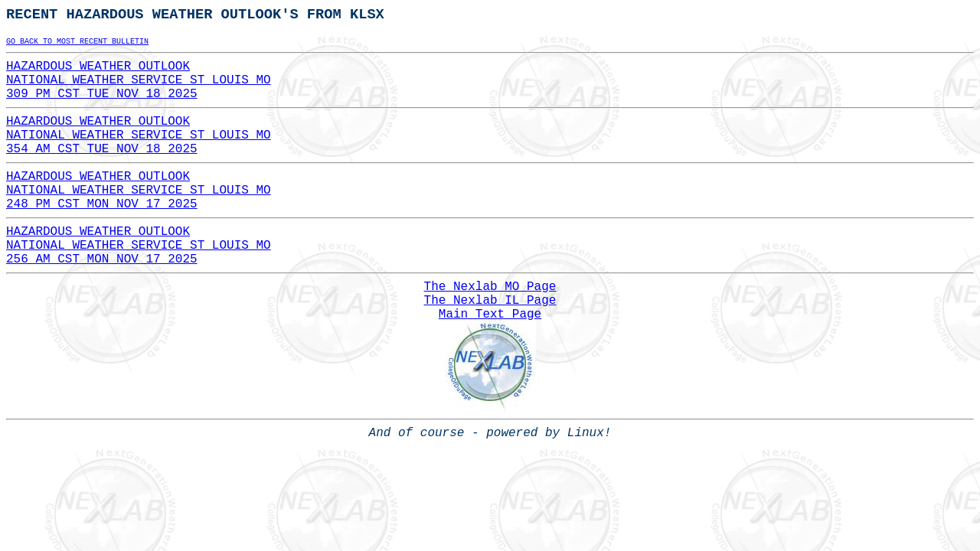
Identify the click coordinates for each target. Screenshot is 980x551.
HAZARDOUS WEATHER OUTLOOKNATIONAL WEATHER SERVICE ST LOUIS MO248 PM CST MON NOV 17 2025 (139, 191)
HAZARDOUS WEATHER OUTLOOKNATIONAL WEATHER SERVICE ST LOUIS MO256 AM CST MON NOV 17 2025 (139, 246)
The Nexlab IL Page (490, 301)
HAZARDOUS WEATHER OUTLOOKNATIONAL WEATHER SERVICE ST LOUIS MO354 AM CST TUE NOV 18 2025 (139, 135)
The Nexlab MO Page (490, 287)
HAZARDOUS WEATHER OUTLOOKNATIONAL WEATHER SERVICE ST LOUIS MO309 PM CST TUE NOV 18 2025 (139, 80)
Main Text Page (490, 315)
